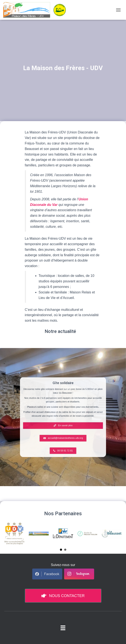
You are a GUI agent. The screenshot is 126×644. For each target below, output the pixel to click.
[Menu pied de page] (63, 628)
